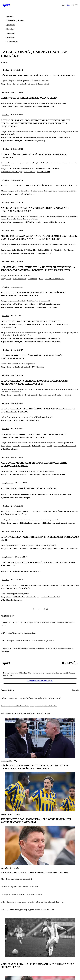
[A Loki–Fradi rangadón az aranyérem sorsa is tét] (40, 879)
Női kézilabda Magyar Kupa (55, 279)
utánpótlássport (25, 498)
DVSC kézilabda (29, 172)
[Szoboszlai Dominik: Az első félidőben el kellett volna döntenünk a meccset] (40, 714)
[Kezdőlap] (6, 5)
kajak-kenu (5, 498)
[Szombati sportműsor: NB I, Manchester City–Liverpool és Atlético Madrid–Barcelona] (40, 706)
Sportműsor (11, 25)
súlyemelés (25, 494)
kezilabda (16, 169)
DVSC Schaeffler (26, 106)
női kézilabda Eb (54, 338)
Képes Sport (11, 29)
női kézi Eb (56, 307)
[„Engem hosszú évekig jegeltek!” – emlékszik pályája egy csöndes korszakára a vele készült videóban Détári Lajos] (40, 650)
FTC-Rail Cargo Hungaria (10, 253)
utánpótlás (14, 498)
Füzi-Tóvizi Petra (30, 304)
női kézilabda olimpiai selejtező (12, 600)
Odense (3, 106)
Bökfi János (67, 494)
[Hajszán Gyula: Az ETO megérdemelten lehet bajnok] (40, 864)
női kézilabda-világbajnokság (35, 141)
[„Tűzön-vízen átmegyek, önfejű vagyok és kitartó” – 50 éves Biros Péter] (40, 910)
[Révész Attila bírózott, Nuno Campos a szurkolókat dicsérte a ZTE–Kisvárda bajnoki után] (40, 757)
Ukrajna (38, 222)
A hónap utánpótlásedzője (39, 494)
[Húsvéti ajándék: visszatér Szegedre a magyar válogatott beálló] (40, 894)
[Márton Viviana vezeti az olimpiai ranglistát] (40, 633)
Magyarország (18, 222)
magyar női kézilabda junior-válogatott (26, 523)
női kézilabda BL (72, 549)
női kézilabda (18, 137)
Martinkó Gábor (56, 494)
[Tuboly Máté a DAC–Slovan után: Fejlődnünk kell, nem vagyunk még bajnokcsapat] (40, 811)
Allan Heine (58, 250)
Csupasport (10, 33)
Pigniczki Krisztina (20, 474)
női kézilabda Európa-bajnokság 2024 (38, 307)
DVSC (41, 279)
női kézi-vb (53, 137)
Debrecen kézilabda (20, 84)
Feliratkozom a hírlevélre (40, 681)
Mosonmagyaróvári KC (44, 253)
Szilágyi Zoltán (6, 84)
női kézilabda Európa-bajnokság (49, 304)
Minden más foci (7, 814)
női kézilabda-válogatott (9, 449)
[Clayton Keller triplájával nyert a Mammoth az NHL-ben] (40, 887)
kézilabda (16, 367)
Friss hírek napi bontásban (16, 21)
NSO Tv (50, 446)
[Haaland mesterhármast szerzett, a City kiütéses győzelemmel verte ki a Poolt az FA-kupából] (40, 698)
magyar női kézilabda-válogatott (12, 141)
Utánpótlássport (12, 42)
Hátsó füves (11, 37)
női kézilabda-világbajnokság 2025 (36, 137)
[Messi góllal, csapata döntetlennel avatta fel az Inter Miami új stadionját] (40, 641)
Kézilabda (5, 70)
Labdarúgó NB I (7, 761)
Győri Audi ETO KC (45, 250)
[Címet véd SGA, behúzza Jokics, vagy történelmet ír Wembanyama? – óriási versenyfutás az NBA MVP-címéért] (40, 624)
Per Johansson (69, 250)
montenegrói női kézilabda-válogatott (38, 342)
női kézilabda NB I (43, 172)
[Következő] (44, 609)
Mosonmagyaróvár (19, 279)
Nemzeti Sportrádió (20, 395)
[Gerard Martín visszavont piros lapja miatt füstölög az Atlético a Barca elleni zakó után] (40, 902)
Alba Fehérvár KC (28, 169)
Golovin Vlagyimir (39, 446)
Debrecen (16, 194)
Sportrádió (43, 395)
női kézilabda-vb (64, 137)
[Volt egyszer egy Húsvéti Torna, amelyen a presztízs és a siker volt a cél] (40, 957)
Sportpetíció (11, 16)
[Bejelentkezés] (63, 5)
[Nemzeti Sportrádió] (68, 5)
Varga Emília (32, 279)
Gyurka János (6, 250)
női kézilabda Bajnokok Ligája (39, 84)
